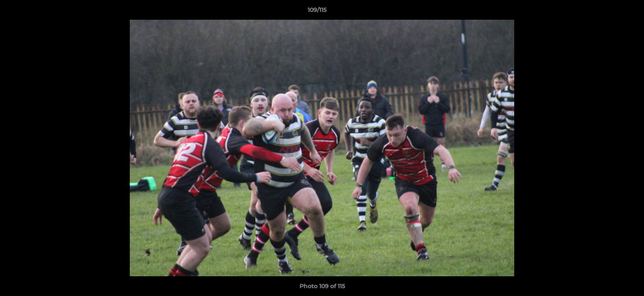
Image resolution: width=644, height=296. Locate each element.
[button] (609, 12)
